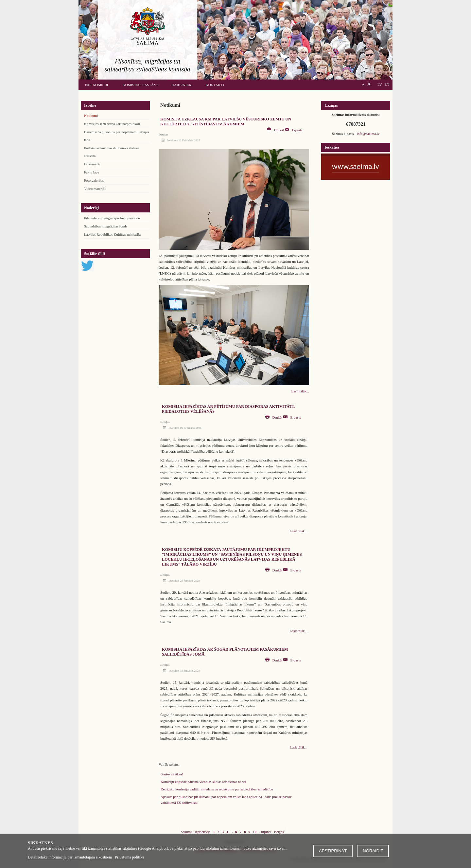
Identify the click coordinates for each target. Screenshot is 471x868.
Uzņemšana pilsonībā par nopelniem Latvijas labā (117, 136)
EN (387, 84)
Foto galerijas (94, 180)
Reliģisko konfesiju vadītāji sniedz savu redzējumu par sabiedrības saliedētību (217, 789)
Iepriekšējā (202, 832)
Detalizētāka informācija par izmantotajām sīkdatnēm (70, 857)
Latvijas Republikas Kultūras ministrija (112, 234)
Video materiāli (95, 189)
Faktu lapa (92, 172)
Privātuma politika (129, 857)
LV (380, 84)
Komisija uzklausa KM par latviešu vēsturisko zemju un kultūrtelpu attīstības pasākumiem (226, 122)
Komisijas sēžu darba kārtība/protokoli (112, 124)
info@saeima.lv (368, 134)
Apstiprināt (333, 851)
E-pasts (294, 130)
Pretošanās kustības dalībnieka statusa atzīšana (111, 152)
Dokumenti (92, 164)
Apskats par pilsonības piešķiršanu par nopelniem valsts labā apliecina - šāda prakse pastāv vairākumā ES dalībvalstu (226, 800)
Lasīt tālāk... (300, 391)
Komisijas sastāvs (141, 85)
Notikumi (91, 116)
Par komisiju (97, 85)
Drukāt (276, 130)
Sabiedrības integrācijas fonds (106, 226)
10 (255, 832)
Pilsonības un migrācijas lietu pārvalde (112, 218)
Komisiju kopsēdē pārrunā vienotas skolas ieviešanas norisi (203, 782)
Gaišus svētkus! (172, 774)
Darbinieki (182, 85)
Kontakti (215, 85)
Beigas (279, 832)
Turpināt (265, 832)
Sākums (186, 832)
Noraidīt (373, 851)
